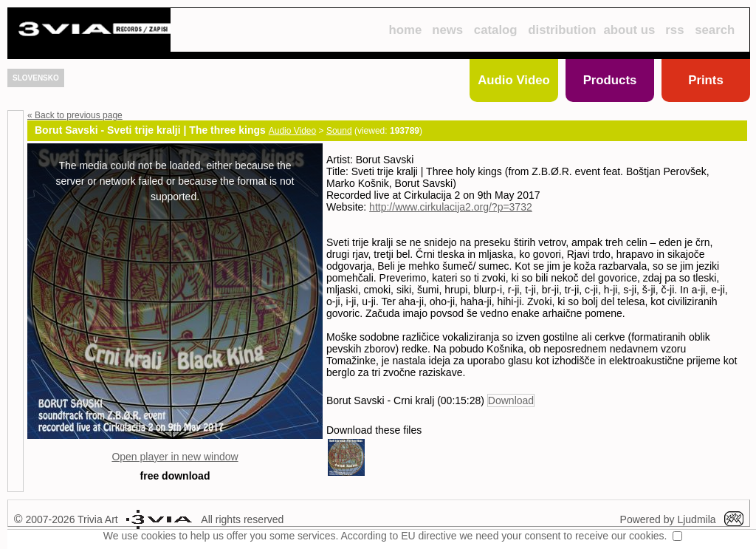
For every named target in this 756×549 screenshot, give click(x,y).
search (715, 30)
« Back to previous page (75, 115)
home (405, 30)
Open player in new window (175, 457)
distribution (562, 30)
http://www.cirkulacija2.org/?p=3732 (451, 207)
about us (630, 30)
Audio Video (514, 80)
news (447, 30)
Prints (706, 80)
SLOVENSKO (36, 78)
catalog (496, 30)
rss (674, 30)
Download (511, 400)
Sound (339, 131)
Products (610, 80)
